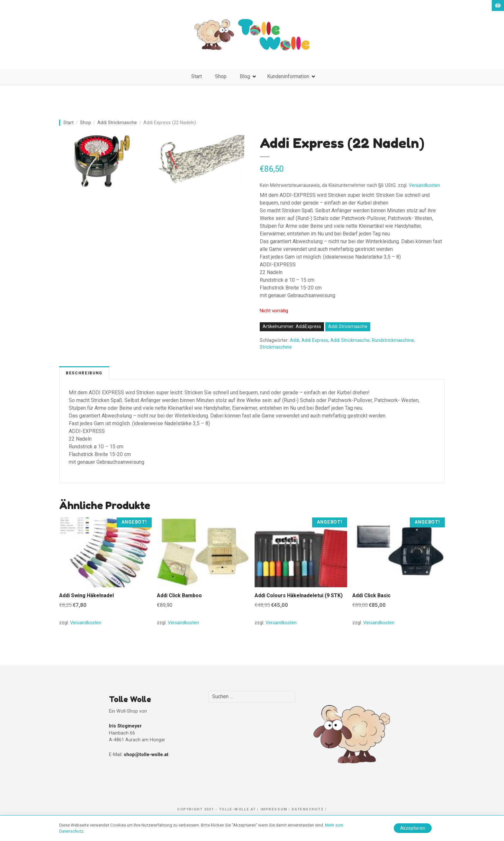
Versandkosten (424, 185)
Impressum (274, 809)
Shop (221, 76)
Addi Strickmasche (117, 123)
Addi (295, 340)
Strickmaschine (276, 347)
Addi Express (315, 340)
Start (197, 76)
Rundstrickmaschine (393, 340)
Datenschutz (308, 809)
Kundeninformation (288, 76)
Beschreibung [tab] (84, 373)
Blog (245, 76)
